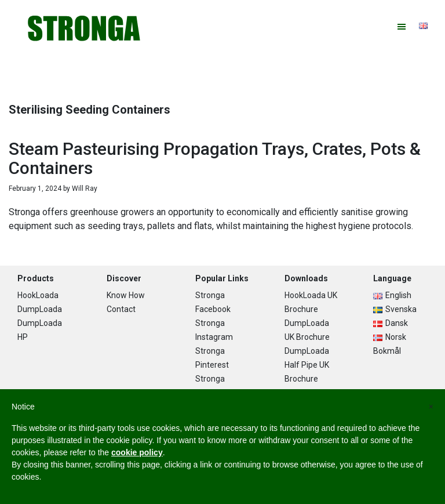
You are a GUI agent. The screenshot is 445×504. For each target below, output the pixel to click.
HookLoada (38, 295)
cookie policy (137, 452)
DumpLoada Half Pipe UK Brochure (307, 365)
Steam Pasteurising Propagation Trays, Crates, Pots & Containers (215, 158)
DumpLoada (40, 309)
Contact (121, 309)
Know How (126, 295)
